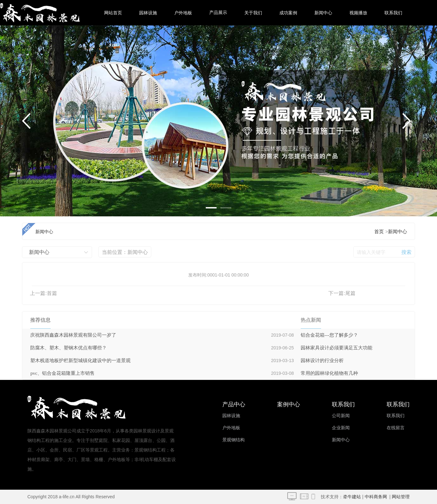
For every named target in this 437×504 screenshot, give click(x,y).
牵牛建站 (352, 497)
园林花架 (218, 217)
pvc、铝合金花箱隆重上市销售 (62, 373)
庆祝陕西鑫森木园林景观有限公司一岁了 (73, 335)
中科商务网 (376, 497)
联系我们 (393, 13)
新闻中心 (323, 13)
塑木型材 (218, 293)
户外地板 (183, 13)
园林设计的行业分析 (322, 360)
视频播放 (358, 13)
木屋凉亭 (218, 242)
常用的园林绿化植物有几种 (329, 373)
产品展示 (218, 13)
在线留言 (396, 428)
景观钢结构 (233, 440)
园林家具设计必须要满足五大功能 (337, 348)
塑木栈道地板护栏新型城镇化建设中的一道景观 (80, 360)
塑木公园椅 (218, 267)
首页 (379, 232)
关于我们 (253, 13)
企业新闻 (341, 428)
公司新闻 (341, 416)
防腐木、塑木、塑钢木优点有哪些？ (68, 348)
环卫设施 (218, 318)
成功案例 (288, 13)
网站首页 (113, 13)
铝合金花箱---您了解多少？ (329, 335)
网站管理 (401, 497)
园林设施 (148, 13)
